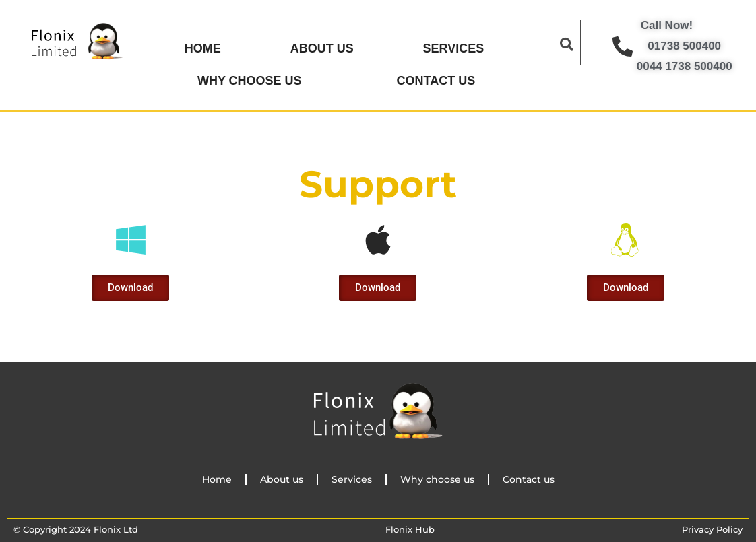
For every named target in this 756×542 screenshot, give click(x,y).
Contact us (436, 77)
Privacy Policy (712, 524)
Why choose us (250, 77)
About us (322, 47)
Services (454, 47)
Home (203, 47)
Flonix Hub (410, 524)
